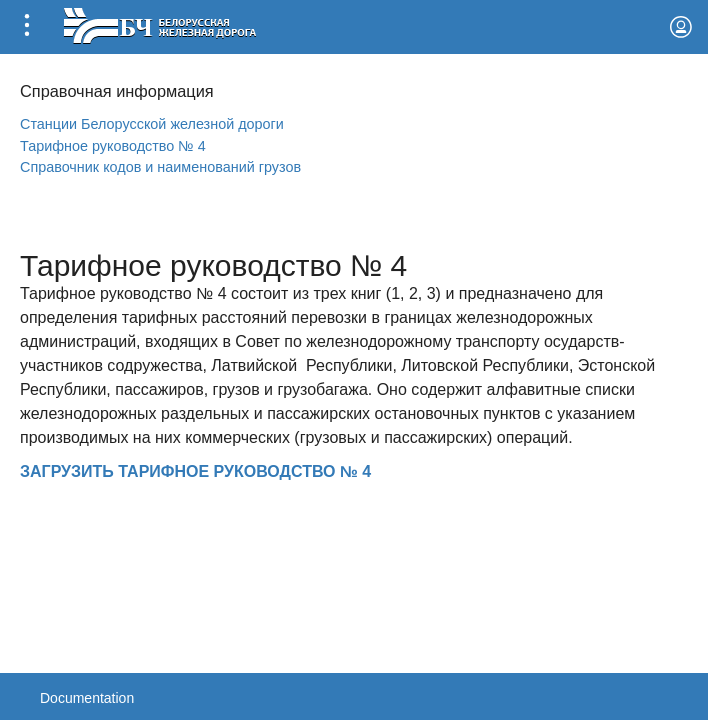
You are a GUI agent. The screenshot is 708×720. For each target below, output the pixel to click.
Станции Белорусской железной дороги (152, 124)
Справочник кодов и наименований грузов (160, 167)
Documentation (87, 698)
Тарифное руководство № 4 (113, 146)
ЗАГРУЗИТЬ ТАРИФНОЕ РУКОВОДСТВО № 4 (195, 471)
